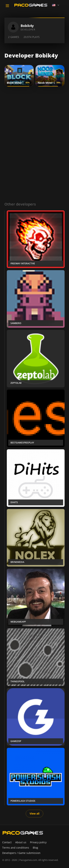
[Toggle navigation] (7, 6)
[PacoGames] (23, 833)
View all (34, 814)
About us (21, 842)
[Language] (56, 5)
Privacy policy (38, 842)
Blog (35, 848)
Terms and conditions (16, 848)
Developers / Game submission (21, 853)
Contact (7, 842)
